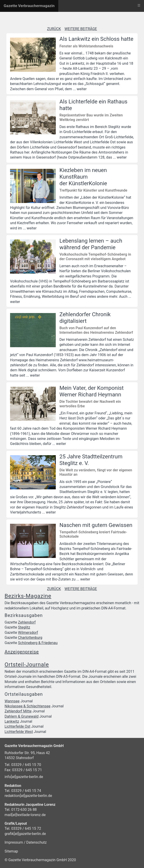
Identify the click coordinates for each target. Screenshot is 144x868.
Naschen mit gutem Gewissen (96, 525)
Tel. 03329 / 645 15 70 (23, 765)
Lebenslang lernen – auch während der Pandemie (91, 244)
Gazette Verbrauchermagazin (29, 6)
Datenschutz (36, 842)
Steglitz (24, 627)
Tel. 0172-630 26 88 (21, 810)
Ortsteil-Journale (27, 665)
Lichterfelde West (19, 732)
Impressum (14, 842)
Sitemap (11, 851)
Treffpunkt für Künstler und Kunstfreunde (93, 190)
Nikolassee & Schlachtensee (28, 706)
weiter (82, 89)
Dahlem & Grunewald (21, 716)
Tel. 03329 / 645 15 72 (23, 828)
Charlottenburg (30, 638)
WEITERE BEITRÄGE (81, 29)
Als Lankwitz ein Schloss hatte (96, 39)
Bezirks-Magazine (28, 596)
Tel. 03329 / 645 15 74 (23, 791)
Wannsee (12, 701)
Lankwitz (12, 721)
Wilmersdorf (28, 633)
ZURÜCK (54, 29)
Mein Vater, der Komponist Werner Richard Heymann (92, 391)
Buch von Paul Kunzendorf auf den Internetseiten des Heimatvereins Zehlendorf (96, 330)
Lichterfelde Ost (17, 726)
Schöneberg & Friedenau (38, 643)
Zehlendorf (27, 622)
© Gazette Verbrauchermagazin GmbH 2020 (40, 860)
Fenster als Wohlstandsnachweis (86, 46)
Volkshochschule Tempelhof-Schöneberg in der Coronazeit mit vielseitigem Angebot (95, 257)
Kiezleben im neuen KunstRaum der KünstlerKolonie (83, 177)
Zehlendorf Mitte (18, 711)
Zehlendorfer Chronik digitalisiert (85, 318)
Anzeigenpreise (22, 652)
